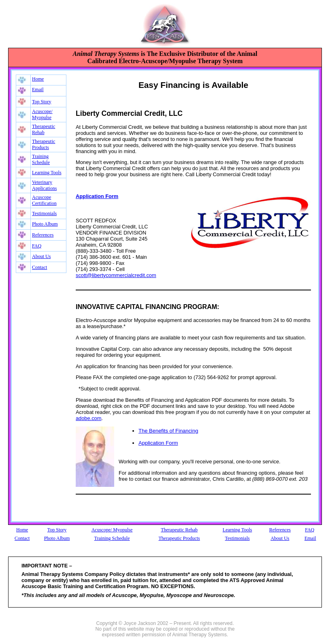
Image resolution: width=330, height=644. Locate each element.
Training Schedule (41, 159)
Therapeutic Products (44, 144)
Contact (39, 267)
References (43, 235)
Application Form (158, 443)
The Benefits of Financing (168, 431)
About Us (41, 256)
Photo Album (45, 224)
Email (38, 90)
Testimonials (44, 213)
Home (38, 79)
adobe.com (88, 418)
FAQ (37, 246)
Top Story (42, 102)
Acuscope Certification (44, 200)
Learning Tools (47, 173)
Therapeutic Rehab (44, 129)
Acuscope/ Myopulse (42, 114)
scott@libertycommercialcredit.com (116, 275)
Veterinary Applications (44, 185)
